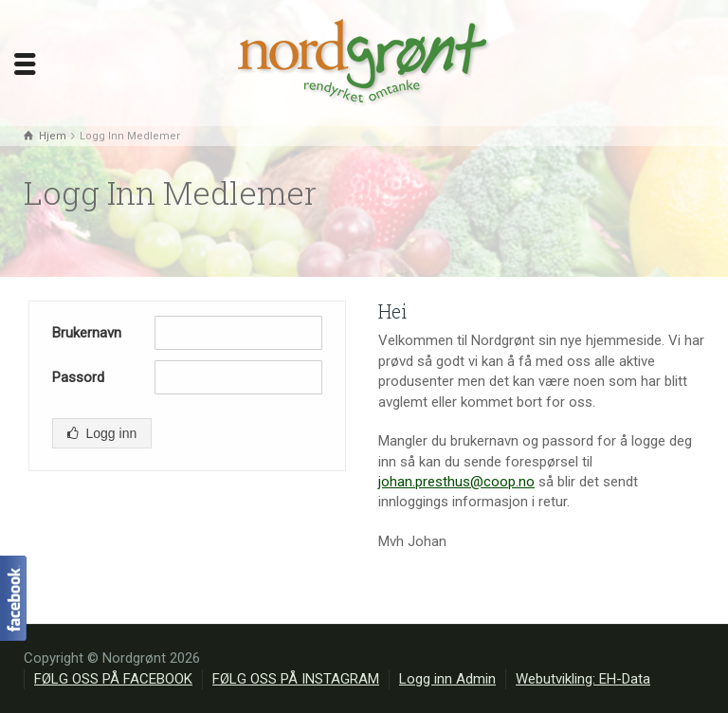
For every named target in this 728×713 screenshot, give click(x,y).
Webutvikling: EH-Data (583, 679)
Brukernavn (87, 333)
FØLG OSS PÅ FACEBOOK (113, 679)
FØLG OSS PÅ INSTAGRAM (296, 679)
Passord (78, 377)
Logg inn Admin (447, 679)
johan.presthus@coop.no (456, 482)
